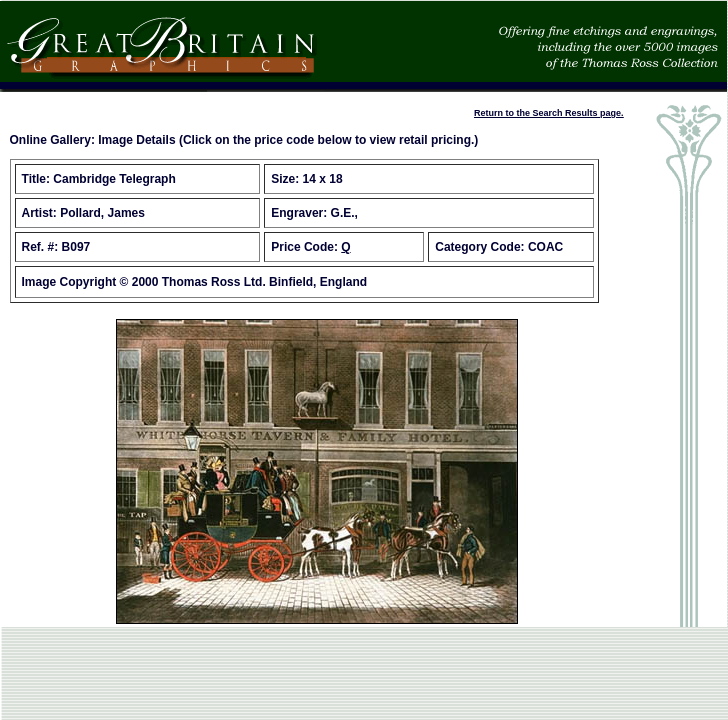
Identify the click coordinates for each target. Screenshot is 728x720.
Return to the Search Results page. (549, 113)
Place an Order (42, 113)
